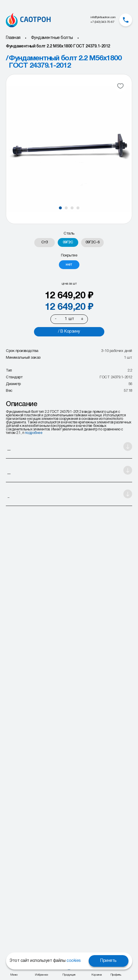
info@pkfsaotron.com (103, 17)
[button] (60, 208)
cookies (74, 961)
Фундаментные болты (52, 38)
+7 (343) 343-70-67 (102, 22)
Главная (13, 38)
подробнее (34, 433)
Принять (108, 961)
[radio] (45, 243)
